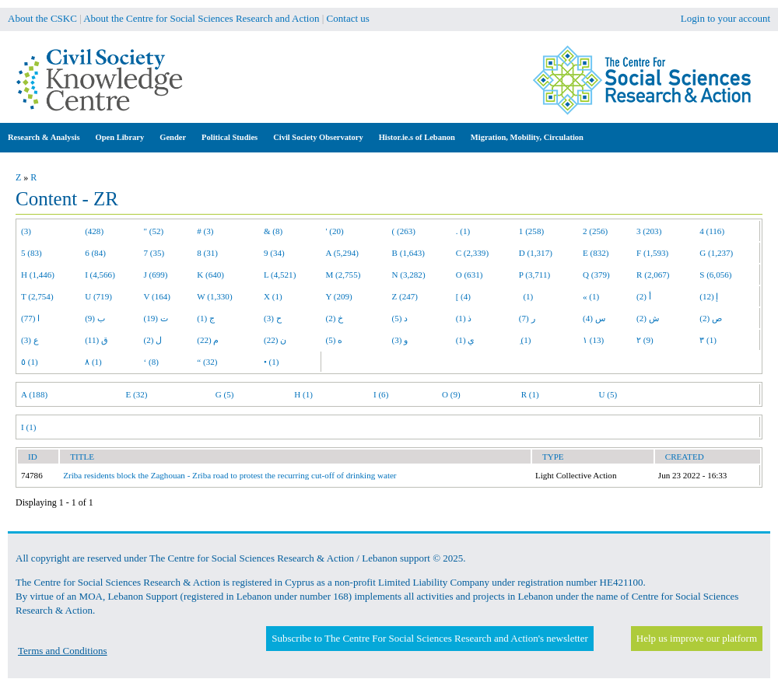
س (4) (594, 318)
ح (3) (273, 318)
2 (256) (595, 231)
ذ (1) (464, 318)
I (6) (381, 394)
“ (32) (207, 362)
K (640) (210, 275)
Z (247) (405, 296)
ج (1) (206, 318)
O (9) (451, 394)
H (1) (303, 394)
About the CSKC (42, 18)
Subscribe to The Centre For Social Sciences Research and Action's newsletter (429, 638)
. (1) (463, 231)
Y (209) (339, 296)
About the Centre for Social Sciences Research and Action (201, 18)
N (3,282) (409, 275)
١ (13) (593, 340)
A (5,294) (342, 253)
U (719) (98, 296)
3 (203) (649, 231)
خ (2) (335, 318)
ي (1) (466, 340)
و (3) (400, 340)
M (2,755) (343, 275)
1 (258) (531, 231)
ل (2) (153, 340)
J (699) (156, 275)
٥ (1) (30, 362)
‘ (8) (151, 362)
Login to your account (725, 18)
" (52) (154, 231)
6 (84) (95, 253)
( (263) (404, 231)
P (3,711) (534, 275)
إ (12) (709, 296)
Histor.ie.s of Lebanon (417, 137)
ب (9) (95, 318)
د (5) (400, 318)
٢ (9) (645, 340)
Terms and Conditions (63, 651)
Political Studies (230, 137)
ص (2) (711, 318)
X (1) (273, 296)
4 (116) (712, 231)
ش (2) (648, 318)
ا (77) (30, 318)
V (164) (158, 296)
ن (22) (275, 340)
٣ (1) (708, 340)
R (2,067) (653, 275)
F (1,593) (652, 253)
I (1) (28, 427)
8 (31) (207, 253)
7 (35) (154, 253)
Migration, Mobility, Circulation (527, 137)
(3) (26, 231)
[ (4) (463, 296)
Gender (173, 137)
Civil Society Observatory (318, 137)
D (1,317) (536, 253)
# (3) (205, 231)
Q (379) (596, 275)
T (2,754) (37, 296)
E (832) (596, 253)
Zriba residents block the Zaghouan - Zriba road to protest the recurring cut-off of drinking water (230, 475)
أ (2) (644, 296)
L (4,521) (280, 275)
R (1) (530, 394)
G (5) (225, 394)
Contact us (348, 18)
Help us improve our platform (697, 638)
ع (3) (30, 340)
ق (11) (96, 340)
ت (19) (156, 318)
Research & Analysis (44, 137)
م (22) (208, 340)
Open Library (120, 137)
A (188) (34, 394)
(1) (526, 296)
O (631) (470, 275)
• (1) (272, 362)
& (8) (273, 231)
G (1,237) (716, 253)
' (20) (335, 231)
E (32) (137, 394)
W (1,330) (214, 296)
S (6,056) (715, 275)
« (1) (591, 296)
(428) (94, 231)
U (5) (608, 394)
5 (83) (32, 253)
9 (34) (274, 253)
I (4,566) (100, 275)
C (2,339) (472, 253)
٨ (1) (93, 362)
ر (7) (527, 318)
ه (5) (335, 340)
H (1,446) (38, 275)
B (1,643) (408, 253)
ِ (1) (525, 340)
